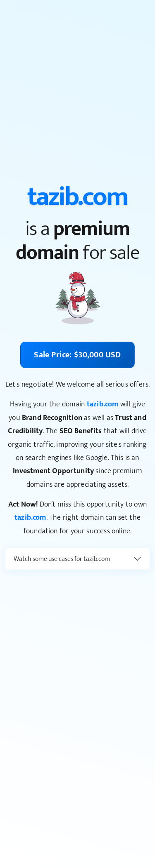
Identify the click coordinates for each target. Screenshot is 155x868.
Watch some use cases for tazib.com (62, 559)
